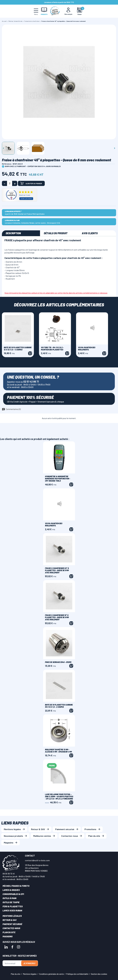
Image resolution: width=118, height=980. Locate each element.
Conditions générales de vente (51, 974)
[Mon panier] (79, 11)
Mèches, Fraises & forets (16, 886)
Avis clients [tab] (90, 233)
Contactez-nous (70, 836)
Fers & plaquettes (13, 906)
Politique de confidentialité (77, 974)
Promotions (90, 829)
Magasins (9, 843)
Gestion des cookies (99, 974)
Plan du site (94, 836)
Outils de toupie (11, 902)
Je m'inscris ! (30, 963)
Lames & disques (11, 890)
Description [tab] (13, 233)
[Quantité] (10, 183)
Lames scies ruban (12, 910)
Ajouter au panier (31, 183)
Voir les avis (26, 199)
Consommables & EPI (13, 894)
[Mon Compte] (68, 11)
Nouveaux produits (13, 836)
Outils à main (9, 898)
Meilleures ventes (42, 836)
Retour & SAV (38, 829)
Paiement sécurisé (65, 829)
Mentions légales (12, 829)
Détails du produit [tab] (56, 233)
